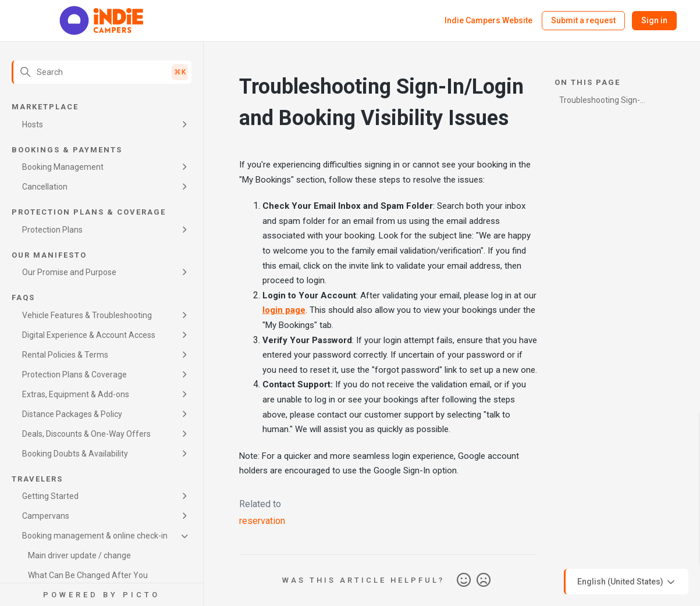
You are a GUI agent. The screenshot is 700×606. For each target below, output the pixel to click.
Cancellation (45, 187)
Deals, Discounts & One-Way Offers (86, 434)
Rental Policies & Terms (65, 355)
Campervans (46, 516)
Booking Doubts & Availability (75, 454)
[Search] (102, 72)
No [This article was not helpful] (484, 580)
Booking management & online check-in (95, 536)
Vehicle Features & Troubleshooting (87, 315)
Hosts (33, 124)
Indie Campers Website (488, 20)
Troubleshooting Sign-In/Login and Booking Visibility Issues (600, 102)
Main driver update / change (79, 555)
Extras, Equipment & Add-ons (76, 394)
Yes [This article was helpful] (464, 580)
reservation (262, 521)
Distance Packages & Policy (72, 414)
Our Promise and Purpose (69, 272)
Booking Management (63, 167)
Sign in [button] (654, 20)
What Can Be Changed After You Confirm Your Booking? (88, 582)
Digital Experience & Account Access (89, 335)
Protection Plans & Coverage (74, 375)
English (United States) (627, 582)
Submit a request (583, 20)
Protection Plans (52, 230)
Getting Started (50, 496)
